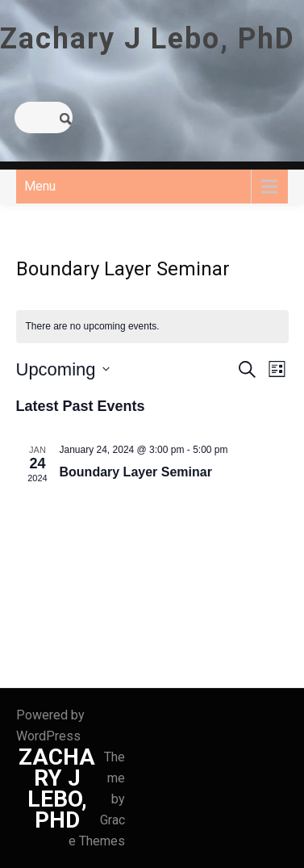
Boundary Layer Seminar (136, 472)
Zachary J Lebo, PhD (148, 39)
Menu (40, 186)
